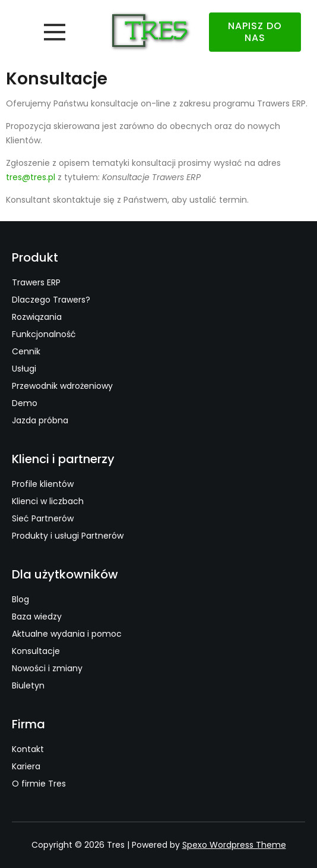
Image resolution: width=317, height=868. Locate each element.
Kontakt (28, 749)
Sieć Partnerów (43, 518)
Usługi (24, 369)
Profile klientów (43, 484)
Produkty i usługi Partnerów (68, 536)
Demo (25, 403)
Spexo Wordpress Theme (234, 845)
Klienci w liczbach (48, 501)
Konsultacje (36, 651)
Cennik (26, 351)
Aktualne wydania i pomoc (67, 634)
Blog (20, 599)
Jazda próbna (40, 420)
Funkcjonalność (44, 334)
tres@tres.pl (31, 177)
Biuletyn (28, 685)
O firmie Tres (39, 784)
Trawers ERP (36, 282)
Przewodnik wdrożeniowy (62, 386)
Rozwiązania (37, 317)
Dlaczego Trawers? (51, 300)
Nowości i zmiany (47, 668)
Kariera (26, 766)
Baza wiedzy (37, 617)
